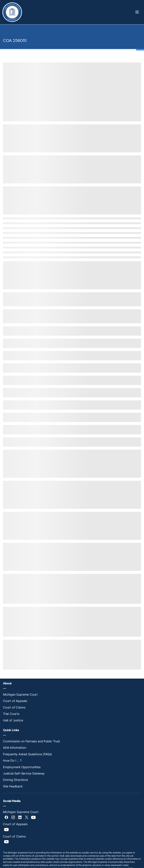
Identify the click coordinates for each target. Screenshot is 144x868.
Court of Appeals (15, 701)
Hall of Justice (13, 720)
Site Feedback (13, 786)
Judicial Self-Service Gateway (24, 773)
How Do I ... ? (12, 760)
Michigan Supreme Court (20, 694)
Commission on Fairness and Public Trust (31, 741)
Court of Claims (14, 707)
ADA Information (14, 748)
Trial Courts (11, 714)
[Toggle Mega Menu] (137, 12)
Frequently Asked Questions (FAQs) (27, 754)
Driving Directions (15, 780)
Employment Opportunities (22, 767)
